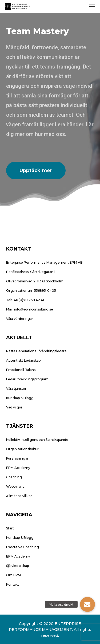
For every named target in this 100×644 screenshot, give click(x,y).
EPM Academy (18, 468)
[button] (92, 6)
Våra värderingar (20, 319)
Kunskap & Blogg (20, 398)
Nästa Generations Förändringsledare (36, 351)
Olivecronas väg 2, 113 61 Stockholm (35, 281)
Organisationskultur (22, 449)
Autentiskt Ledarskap (23, 360)
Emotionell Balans (21, 370)
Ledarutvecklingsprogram (27, 379)
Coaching (14, 477)
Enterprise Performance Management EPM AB (44, 262)
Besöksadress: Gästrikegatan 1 (31, 272)
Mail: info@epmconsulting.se (30, 309)
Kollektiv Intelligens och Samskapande (37, 440)
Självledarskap (17, 566)
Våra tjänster (16, 389)
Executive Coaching (23, 547)
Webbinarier (16, 486)
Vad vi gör (14, 407)
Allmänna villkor (19, 496)
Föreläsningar (17, 458)
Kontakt (13, 584)
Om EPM (13, 575)
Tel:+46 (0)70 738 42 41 (25, 300)
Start (10, 528)
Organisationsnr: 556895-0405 (31, 291)
